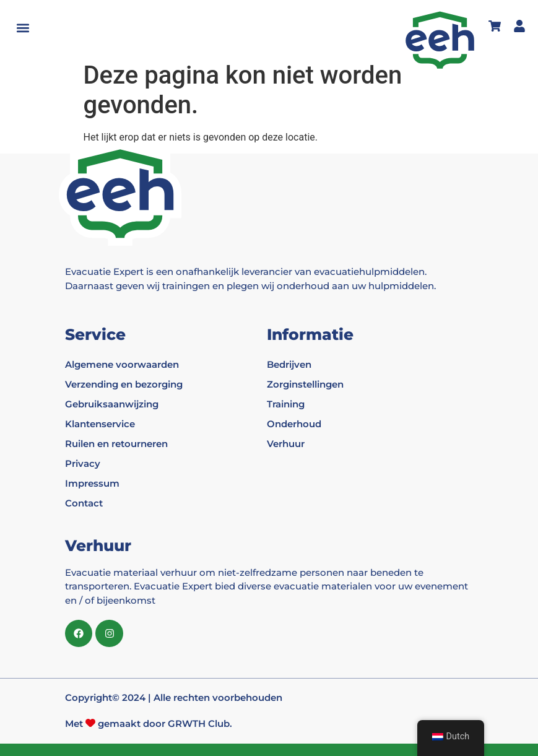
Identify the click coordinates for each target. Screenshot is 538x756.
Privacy (83, 463)
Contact (84, 503)
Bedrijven (289, 364)
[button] (23, 28)
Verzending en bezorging (124, 384)
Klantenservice (100, 424)
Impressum (92, 483)
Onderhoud (294, 424)
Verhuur (286, 444)
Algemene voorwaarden (122, 364)
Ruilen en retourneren (116, 444)
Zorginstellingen (305, 384)
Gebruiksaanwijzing (112, 404)
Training (286, 404)
